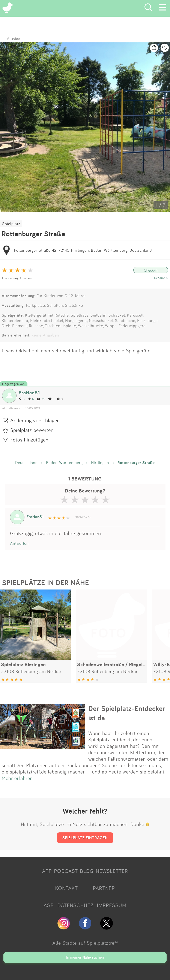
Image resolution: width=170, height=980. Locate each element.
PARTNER (104, 888)
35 (41, 399)
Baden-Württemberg (64, 462)
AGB (49, 905)
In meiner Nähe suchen (85, 957)
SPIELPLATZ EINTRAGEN (85, 838)
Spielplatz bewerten (32, 430)
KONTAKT (66, 888)
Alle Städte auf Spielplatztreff (85, 943)
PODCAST (66, 871)
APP (47, 871)
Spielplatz (11, 224)
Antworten (19, 543)
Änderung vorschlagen (35, 420)
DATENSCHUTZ (75, 905)
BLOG (87, 871)
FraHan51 (29, 393)
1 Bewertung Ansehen (17, 278)
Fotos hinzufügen (29, 440)
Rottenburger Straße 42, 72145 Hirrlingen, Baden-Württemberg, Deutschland (83, 250)
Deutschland (26, 462)
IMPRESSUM (112, 905)
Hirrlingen (100, 462)
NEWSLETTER (112, 871)
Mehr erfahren (17, 778)
